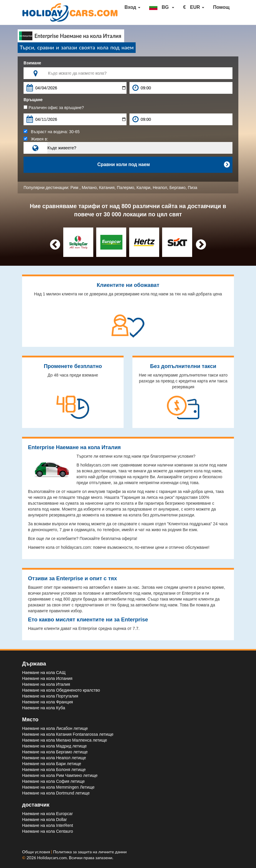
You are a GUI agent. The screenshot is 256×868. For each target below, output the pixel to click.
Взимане (32, 63)
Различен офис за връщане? (54, 108)
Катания (107, 188)
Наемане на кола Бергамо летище (55, 752)
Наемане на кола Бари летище (52, 764)
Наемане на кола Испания (47, 678)
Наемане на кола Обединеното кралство (61, 690)
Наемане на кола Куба (44, 708)
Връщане (33, 100)
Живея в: (36, 139)
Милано (89, 188)
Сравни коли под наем (163, 165)
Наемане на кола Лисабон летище (55, 728)
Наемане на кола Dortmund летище (56, 793)
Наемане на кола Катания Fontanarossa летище (68, 734)
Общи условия (36, 852)
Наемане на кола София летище (53, 781)
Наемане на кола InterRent (48, 825)
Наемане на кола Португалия (50, 696)
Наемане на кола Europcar (47, 814)
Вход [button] (132, 7)
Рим (75, 188)
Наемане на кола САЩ (44, 673)
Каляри (143, 188)
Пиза (192, 188)
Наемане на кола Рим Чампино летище (60, 775)
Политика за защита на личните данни (90, 852)
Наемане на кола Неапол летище (54, 758)
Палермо (125, 188)
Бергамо (178, 188)
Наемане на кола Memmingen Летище (58, 787)
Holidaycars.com (52, 858)
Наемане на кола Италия (46, 684)
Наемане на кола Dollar (44, 820)
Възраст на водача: (52, 132)
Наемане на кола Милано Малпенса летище (65, 740)
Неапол (160, 188)
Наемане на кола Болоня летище (54, 770)
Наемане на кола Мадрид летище (54, 746)
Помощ (221, 7)
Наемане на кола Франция (48, 702)
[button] (162, 7)
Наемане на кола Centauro (48, 831)
